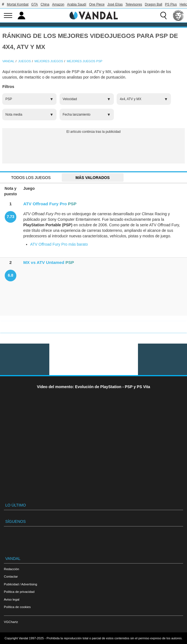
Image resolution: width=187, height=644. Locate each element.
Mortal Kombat (18, 4)
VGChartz (11, 622)
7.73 (10, 217)
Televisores (134, 4)
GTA (35, 4)
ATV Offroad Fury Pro (45, 204)
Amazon (58, 4)
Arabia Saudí (77, 4)
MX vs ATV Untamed (44, 262)
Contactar (11, 576)
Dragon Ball (154, 4)
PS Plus (171, 4)
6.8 (10, 275)
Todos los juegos (31, 178)
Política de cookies (17, 607)
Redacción (11, 569)
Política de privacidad (19, 592)
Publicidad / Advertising (21, 584)
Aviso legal (12, 599)
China (45, 4)
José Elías (115, 4)
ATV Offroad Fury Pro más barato (59, 244)
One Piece (97, 4)
